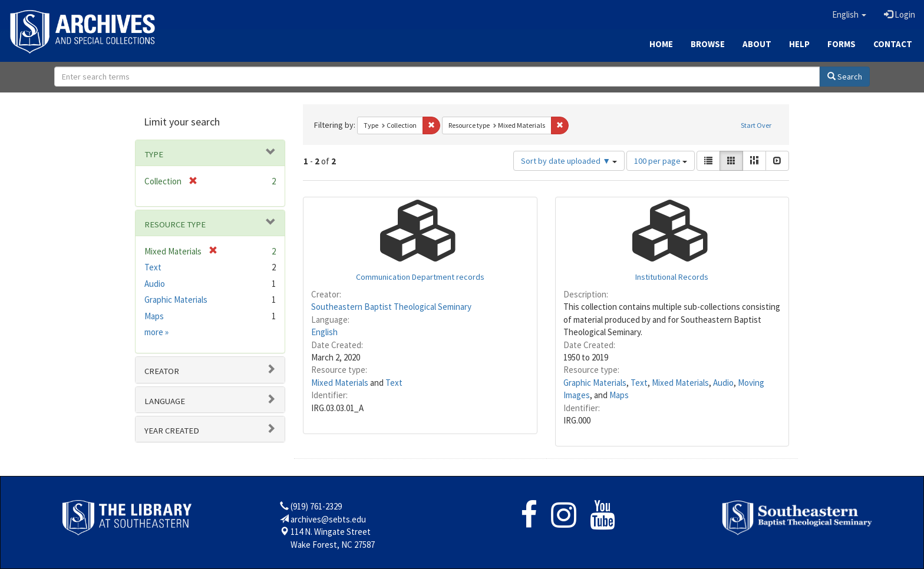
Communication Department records (420, 277)
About (757, 44)
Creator (162, 371)
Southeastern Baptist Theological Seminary (391, 307)
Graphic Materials (595, 383)
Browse (708, 44)
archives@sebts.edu (328, 519)
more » (156, 332)
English (324, 332)
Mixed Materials (340, 383)
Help (799, 44)
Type (154, 154)
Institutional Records (672, 277)
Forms (841, 44)
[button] (849, 15)
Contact (893, 44)
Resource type (175, 224)
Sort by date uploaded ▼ (569, 161)
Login (900, 14)
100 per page (661, 161)
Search (845, 77)
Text (394, 383)
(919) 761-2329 (316, 506)
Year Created (172, 431)
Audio (723, 383)
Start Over (756, 125)
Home (661, 44)
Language (165, 401)
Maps (619, 395)
